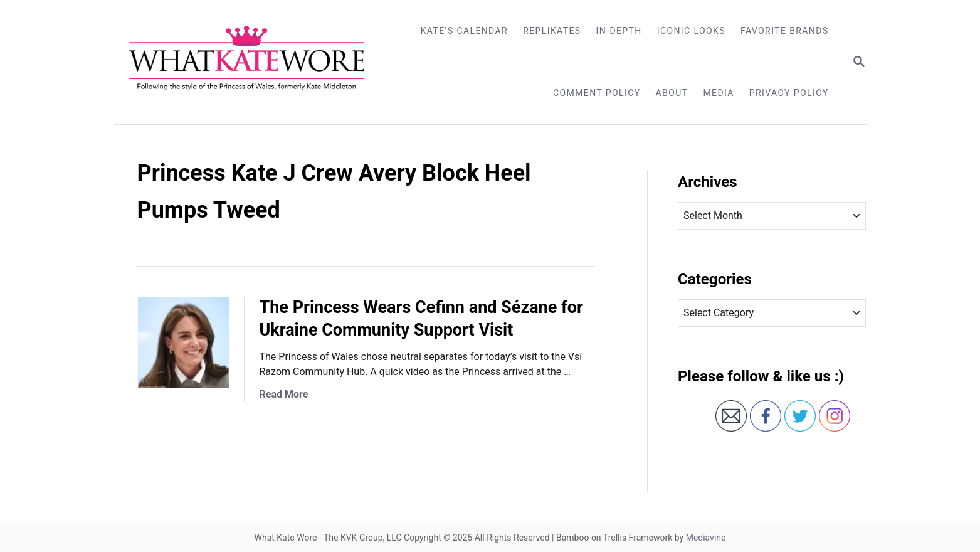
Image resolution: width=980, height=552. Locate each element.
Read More (284, 394)
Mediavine (706, 538)
